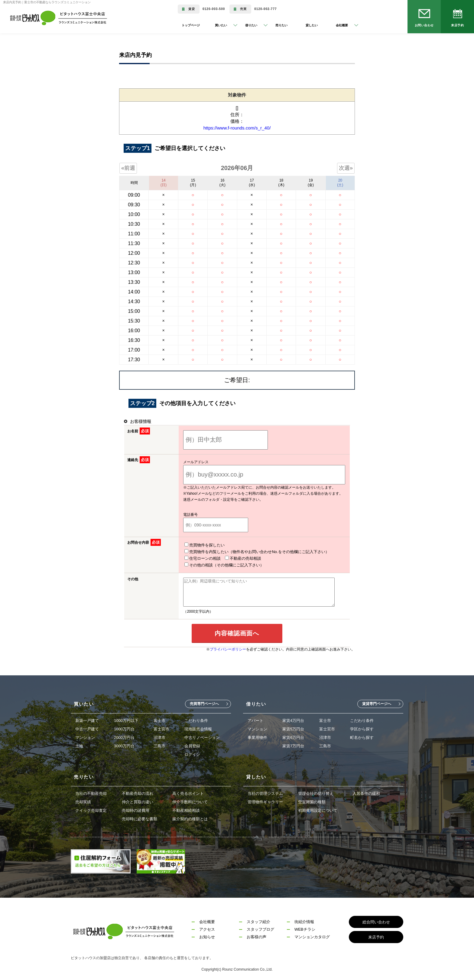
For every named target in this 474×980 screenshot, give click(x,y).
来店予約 (457, 25)
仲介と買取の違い (138, 801)
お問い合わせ (424, 25)
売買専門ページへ (204, 703)
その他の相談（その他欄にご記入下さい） (298, 558)
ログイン (192, 753)
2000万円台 (124, 736)
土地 (79, 745)
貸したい (312, 25)
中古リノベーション (202, 736)
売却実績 (83, 801)
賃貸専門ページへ (377, 703)
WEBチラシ (305, 928)
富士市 (159, 719)
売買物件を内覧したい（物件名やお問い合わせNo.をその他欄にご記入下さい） (249, 552)
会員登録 (192, 745)
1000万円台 (124, 728)
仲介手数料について (190, 801)
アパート (255, 719)
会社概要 (207, 921)
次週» (346, 168)
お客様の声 (256, 936)
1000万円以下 (126, 719)
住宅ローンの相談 (195, 558)
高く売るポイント (188, 792)
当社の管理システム (265, 792)
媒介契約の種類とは (190, 818)
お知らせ (207, 936)
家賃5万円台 (293, 728)
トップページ (191, 25)
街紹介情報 (304, 921)
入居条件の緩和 (366, 792)
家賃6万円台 (293, 736)
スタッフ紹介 (258, 921)
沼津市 (159, 736)
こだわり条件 (196, 719)
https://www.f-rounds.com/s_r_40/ (237, 128)
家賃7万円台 (293, 745)
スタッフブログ (260, 928)
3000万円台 (124, 745)
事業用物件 (257, 736)
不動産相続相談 (186, 809)
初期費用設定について (318, 809)
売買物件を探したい (197, 545)
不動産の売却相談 (235, 558)
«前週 (128, 168)
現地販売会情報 (198, 728)
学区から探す (362, 728)
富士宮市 (161, 728)
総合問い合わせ (376, 921)
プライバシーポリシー (228, 648)
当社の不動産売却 (91, 792)
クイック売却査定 (91, 809)
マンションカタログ (312, 936)
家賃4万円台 (293, 719)
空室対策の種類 (312, 801)
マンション (85, 736)
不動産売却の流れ (138, 792)
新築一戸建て (87, 719)
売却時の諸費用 (136, 809)
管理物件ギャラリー (265, 801)
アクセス (207, 928)
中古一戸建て (87, 728)
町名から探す (362, 736)
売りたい (281, 25)
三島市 (159, 745)
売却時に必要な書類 (140, 818)
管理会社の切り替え (316, 792)
